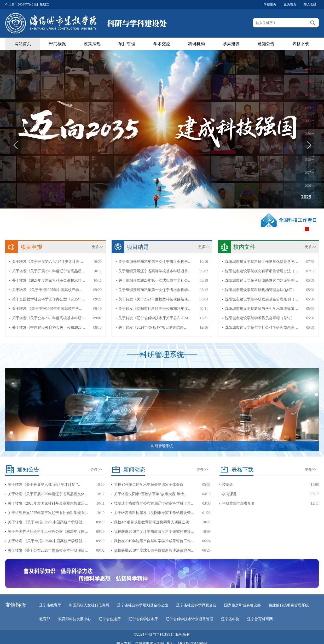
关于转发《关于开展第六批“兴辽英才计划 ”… (45, 485)
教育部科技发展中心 (74, 619)
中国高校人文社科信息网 (89, 605)
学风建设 (231, 44)
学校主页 (270, 4)
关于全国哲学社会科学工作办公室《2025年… (49, 299)
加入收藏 (310, 4)
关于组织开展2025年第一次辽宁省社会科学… (155, 290)
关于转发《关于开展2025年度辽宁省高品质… (49, 271)
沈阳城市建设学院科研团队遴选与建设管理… (262, 280)
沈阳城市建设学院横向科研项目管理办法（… (262, 271)
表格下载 (301, 44)
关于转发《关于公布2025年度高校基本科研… (49, 318)
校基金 (228, 485)
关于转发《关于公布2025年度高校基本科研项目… (48, 550)
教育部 (45, 619)
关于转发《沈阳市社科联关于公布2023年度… (155, 309)
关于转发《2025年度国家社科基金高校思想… (49, 280)
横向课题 (229, 494)
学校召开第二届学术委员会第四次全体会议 (149, 485)
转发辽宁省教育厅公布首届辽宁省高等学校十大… (154, 503)
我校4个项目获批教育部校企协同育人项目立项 (151, 522)
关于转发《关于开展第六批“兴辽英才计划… (48, 262)
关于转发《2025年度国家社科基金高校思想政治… (48, 503)
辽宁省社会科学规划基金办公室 (143, 605)
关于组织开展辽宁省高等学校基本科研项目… (155, 271)
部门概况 (57, 44)
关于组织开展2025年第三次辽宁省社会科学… (155, 262)
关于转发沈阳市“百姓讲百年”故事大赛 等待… (151, 494)
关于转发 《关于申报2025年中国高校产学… (47, 290)
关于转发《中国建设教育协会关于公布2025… (49, 327)
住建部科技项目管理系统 (289, 605)
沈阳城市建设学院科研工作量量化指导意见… (262, 262)
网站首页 (23, 44)
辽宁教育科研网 (260, 619)
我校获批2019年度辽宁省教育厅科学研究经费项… (154, 532)
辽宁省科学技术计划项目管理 (189, 619)
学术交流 (162, 44)
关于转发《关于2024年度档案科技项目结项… (155, 299)
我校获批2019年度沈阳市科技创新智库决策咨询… (154, 550)
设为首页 (290, 4)
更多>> (97, 247)
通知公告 (266, 44)
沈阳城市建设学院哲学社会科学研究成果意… (262, 327)
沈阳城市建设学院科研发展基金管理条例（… (262, 299)
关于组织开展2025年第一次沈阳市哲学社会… (155, 280)
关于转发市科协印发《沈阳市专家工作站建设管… (154, 513)
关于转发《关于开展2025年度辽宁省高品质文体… (48, 494)
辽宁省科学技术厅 (143, 619)
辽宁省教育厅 (50, 605)
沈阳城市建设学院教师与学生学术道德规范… (262, 309)
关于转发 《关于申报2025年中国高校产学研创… (47, 522)
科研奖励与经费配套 (239, 503)
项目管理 (127, 44)
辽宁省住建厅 (110, 619)
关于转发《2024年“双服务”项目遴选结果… (153, 327)
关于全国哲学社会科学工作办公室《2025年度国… (48, 532)
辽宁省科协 (230, 619)
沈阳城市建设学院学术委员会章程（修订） (260, 318)
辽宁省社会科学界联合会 (196, 605)
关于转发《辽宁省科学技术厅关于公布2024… (155, 318)
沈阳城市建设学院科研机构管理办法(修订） (260, 290)
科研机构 (196, 44)
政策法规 (92, 44)
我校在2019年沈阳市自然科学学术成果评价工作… (154, 541)
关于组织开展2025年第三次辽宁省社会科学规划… (48, 513)
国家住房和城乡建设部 (242, 605)
